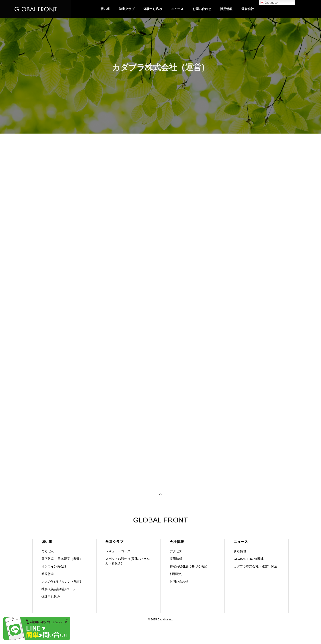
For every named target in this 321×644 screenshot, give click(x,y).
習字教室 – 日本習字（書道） (62, 559)
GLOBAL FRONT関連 (249, 559)
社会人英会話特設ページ (59, 589)
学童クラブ (127, 9)
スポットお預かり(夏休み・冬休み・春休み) (128, 561)
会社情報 (177, 542)
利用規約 (176, 574)
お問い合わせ (202, 9)
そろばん (48, 551)
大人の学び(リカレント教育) (61, 581)
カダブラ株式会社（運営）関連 (255, 566)
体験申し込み (153, 9)
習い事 (105, 9)
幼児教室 (48, 574)
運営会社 (248, 9)
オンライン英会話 (54, 566)
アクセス (176, 551)
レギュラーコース (118, 551)
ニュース (177, 9)
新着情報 (240, 551)
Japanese (269, 3)
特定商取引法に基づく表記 (188, 566)
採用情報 (226, 9)
